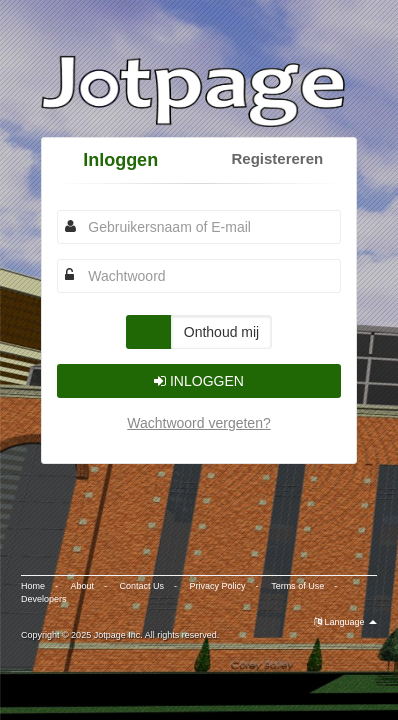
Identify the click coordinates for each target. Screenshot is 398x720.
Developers (44, 599)
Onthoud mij (221, 332)
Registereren (277, 158)
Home (33, 586)
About (83, 586)
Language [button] (345, 622)
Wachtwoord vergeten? (198, 423)
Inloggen (120, 160)
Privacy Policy (218, 586)
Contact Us (142, 586)
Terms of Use (297, 586)
